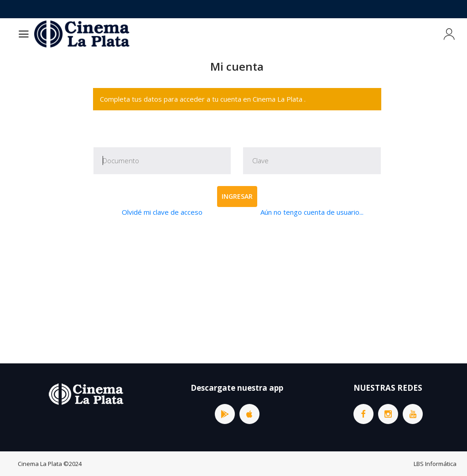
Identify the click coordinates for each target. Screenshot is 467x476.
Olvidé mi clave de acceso (162, 212)
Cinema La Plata (40, 464)
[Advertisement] (237, 290)
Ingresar (237, 196)
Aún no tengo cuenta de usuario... (312, 212)
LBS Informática (435, 464)
